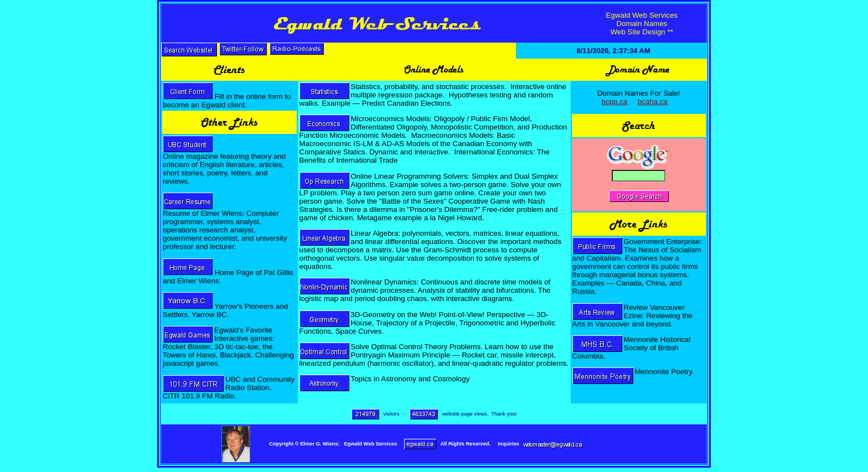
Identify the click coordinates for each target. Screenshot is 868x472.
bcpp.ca (615, 102)
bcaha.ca (653, 102)
